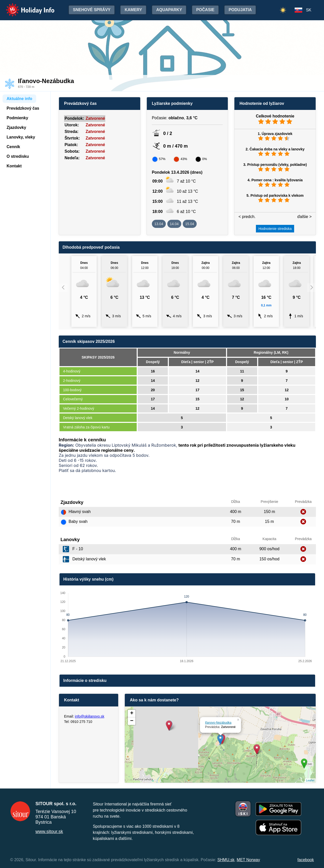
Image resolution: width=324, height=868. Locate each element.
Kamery (133, 10)
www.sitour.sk (49, 832)
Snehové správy (92, 10)
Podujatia (240, 10)
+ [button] (132, 714)
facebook (306, 860)
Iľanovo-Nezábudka (218, 723)
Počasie (205, 10)
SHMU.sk (226, 860)
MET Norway (248, 860)
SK (309, 10)
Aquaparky (169, 10)
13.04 (159, 224)
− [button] (132, 721)
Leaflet (310, 780)
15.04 (190, 224)
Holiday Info (25, 6)
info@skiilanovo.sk (90, 716)
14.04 (174, 224)
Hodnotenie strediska (275, 229)
